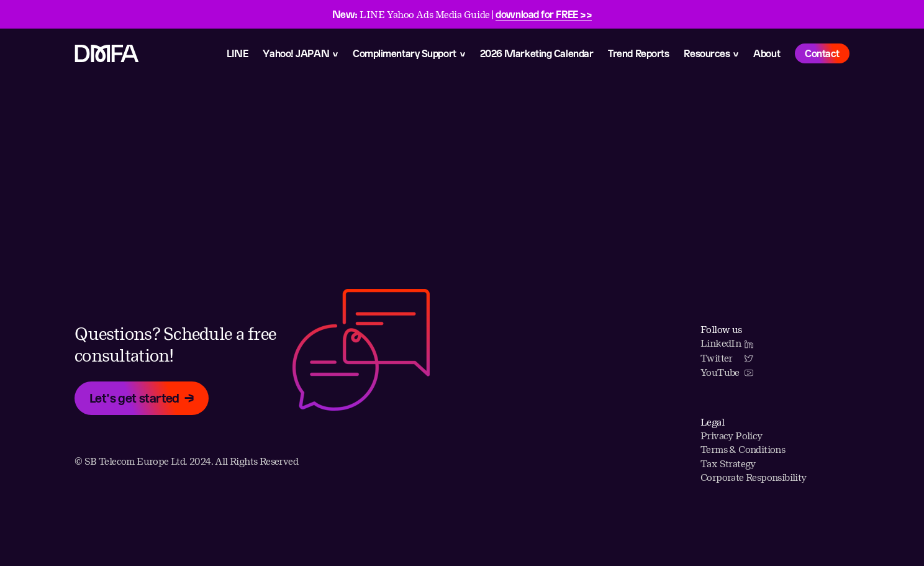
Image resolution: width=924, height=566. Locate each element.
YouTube (727, 372)
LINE (237, 53)
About (767, 53)
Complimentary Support (405, 53)
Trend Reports (638, 53)
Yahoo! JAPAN (296, 53)
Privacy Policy (731, 436)
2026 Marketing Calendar (537, 53)
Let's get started (134, 398)
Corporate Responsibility (754, 477)
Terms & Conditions (743, 450)
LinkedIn (727, 343)
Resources (707, 53)
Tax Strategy (728, 464)
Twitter (727, 358)
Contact (822, 53)
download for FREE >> (544, 14)
